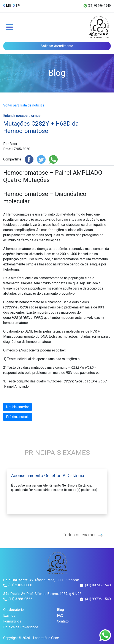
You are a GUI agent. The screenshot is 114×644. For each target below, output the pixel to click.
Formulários (12, 621)
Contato (63, 621)
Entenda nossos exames (22, 116)
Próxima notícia (18, 417)
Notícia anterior (17, 407)
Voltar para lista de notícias (24, 105)
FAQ (60, 615)
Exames (9, 615)
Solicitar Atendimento (57, 46)
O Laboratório (13, 610)
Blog (60, 610)
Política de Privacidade (21, 627)
